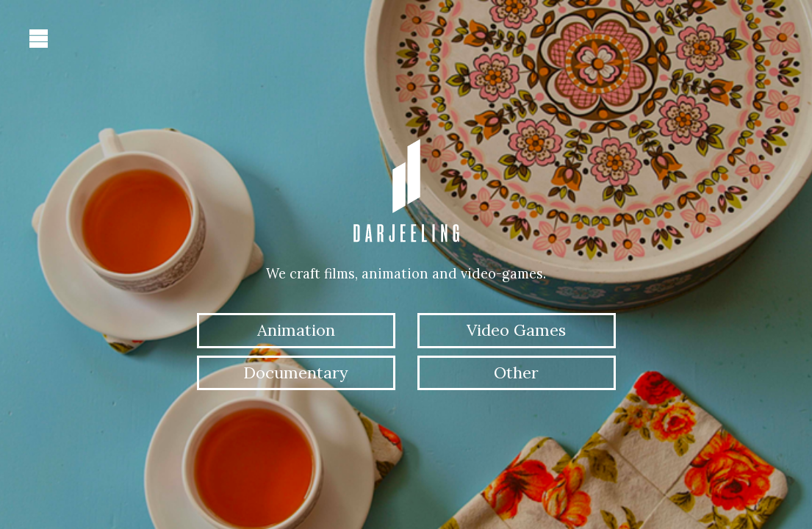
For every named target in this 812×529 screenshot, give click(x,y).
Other (516, 373)
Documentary (296, 373)
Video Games (516, 330)
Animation (296, 330)
